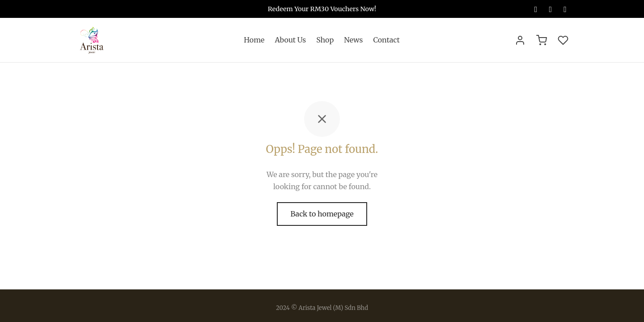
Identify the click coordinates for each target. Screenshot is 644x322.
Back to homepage (322, 214)
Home (254, 40)
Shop (325, 40)
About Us (290, 40)
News (353, 40)
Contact (386, 40)
